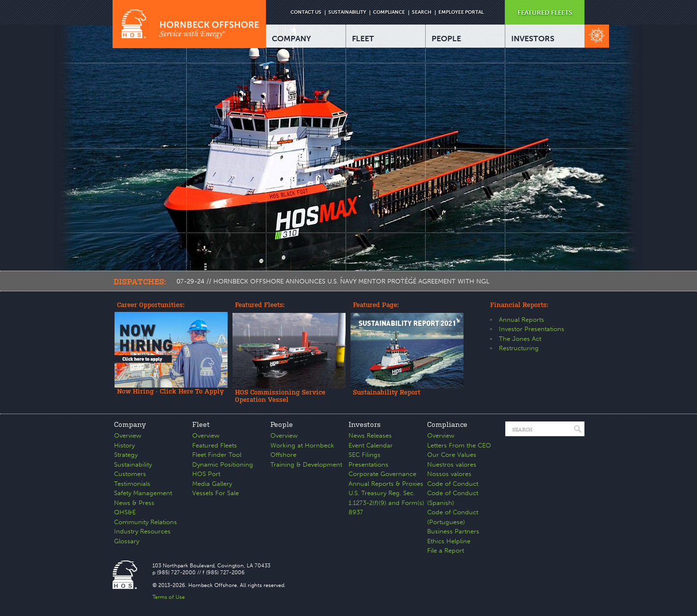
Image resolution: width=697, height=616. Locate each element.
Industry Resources (142, 531)
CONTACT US (306, 12)
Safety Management (143, 493)
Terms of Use (169, 597)
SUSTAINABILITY (347, 12)
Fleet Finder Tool (217, 455)
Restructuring (519, 348)
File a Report (446, 550)
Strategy (126, 455)
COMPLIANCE (389, 12)
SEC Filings (364, 455)
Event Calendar (371, 445)
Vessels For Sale (216, 493)
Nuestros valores (452, 464)
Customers (130, 474)
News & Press (134, 503)
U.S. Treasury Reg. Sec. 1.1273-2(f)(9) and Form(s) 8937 (386, 503)
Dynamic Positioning (223, 464)
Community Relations (145, 522)
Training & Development (306, 464)
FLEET (363, 39)
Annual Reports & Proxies (386, 484)
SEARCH (422, 12)
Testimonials (132, 484)
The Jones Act (520, 339)
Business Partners (453, 531)
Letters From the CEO (459, 445)
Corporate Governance (382, 474)
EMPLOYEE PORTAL (461, 12)
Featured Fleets (215, 445)
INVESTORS (533, 39)
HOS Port (206, 474)
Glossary (127, 541)
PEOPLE (446, 39)
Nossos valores (449, 474)
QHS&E (125, 512)
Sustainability (133, 464)
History (124, 445)
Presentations (368, 464)
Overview (128, 435)
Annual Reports (522, 320)
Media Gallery (212, 484)
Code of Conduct (453, 484)
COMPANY (291, 39)
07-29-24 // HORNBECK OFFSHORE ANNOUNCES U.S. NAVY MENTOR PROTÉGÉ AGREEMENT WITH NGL (333, 281)
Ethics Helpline (449, 541)
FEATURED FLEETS (545, 13)
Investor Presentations (532, 329)
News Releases (370, 435)
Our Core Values (452, 455)
